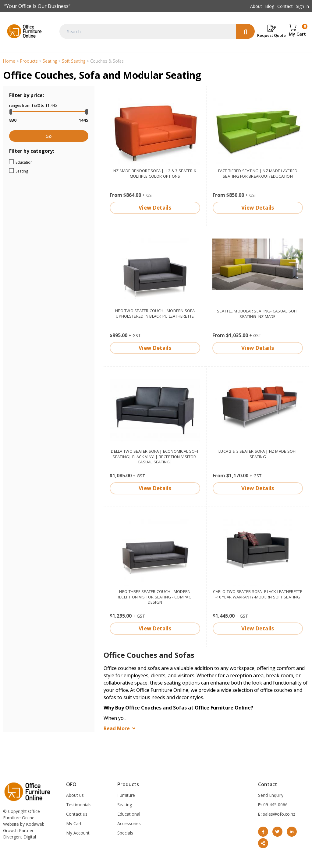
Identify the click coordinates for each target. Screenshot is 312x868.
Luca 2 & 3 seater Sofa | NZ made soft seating (258, 454)
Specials (125, 833)
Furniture (126, 795)
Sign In (302, 6)
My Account (78, 833)
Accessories (129, 823)
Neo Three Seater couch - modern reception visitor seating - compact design (155, 597)
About (256, 6)
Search (245, 31)
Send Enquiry (271, 795)
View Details (155, 208)
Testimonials (79, 805)
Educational (129, 814)
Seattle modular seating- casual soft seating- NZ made (257, 314)
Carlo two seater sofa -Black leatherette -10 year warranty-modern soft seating (258, 594)
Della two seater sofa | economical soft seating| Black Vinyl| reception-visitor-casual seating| (155, 457)
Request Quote (271, 35)
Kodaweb (35, 824)
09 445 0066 (275, 805)
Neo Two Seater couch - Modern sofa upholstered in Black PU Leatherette (155, 313)
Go (49, 136)
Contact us (77, 814)
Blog (270, 6)
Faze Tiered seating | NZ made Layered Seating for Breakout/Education (258, 173)
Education (43, 162)
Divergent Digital (19, 837)
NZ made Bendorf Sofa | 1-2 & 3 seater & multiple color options (155, 173)
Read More (117, 728)
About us (75, 795)
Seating (38, 171)
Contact (285, 6)
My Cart (74, 823)
